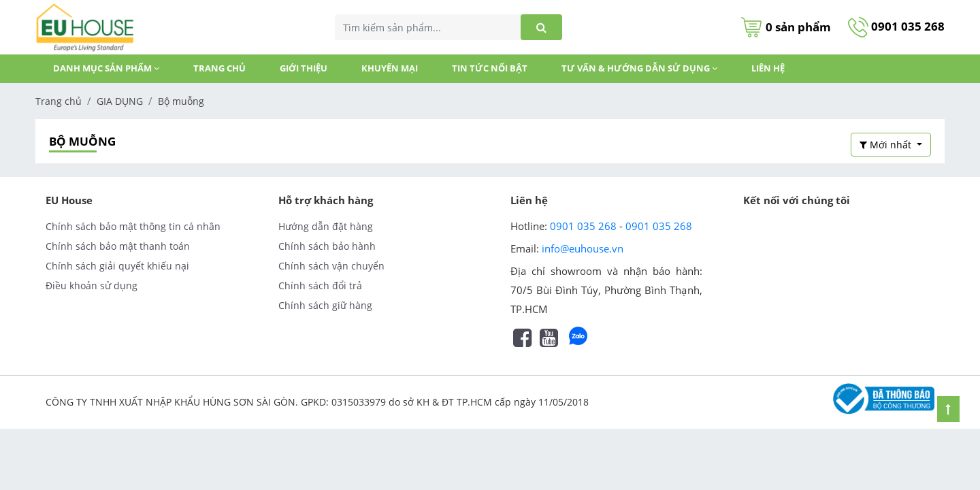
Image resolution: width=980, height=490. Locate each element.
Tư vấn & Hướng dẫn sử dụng (639, 68)
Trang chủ (219, 68)
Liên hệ (768, 68)
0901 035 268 (896, 26)
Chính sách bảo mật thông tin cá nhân (133, 226)
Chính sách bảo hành (327, 246)
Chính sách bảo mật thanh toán (118, 246)
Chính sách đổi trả (320, 285)
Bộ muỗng (181, 101)
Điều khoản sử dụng (92, 285)
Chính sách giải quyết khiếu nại (117, 266)
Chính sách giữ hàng (325, 305)
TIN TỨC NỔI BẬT (490, 68)
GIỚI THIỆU (304, 68)
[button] (891, 145)
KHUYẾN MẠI (390, 68)
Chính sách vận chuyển (331, 266)
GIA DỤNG (120, 101)
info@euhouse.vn (583, 248)
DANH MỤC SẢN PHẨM (106, 68)
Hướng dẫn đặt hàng (326, 226)
